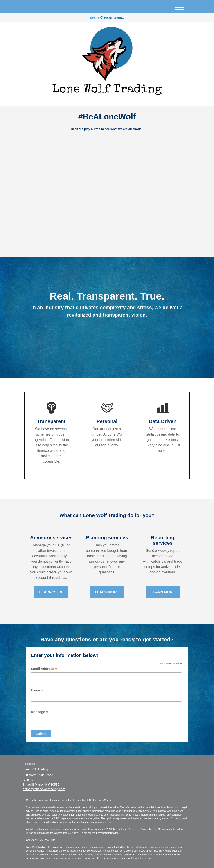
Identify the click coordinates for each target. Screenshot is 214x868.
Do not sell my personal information (99, 833)
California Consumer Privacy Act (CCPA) (139, 829)
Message (39, 712)
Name (37, 690)
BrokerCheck (104, 800)
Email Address (44, 669)
